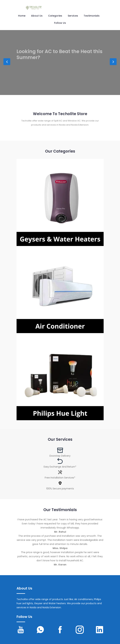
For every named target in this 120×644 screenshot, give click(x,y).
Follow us (60, 23)
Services (73, 16)
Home (22, 16)
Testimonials (92, 16)
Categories (55, 16)
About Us (37, 16)
